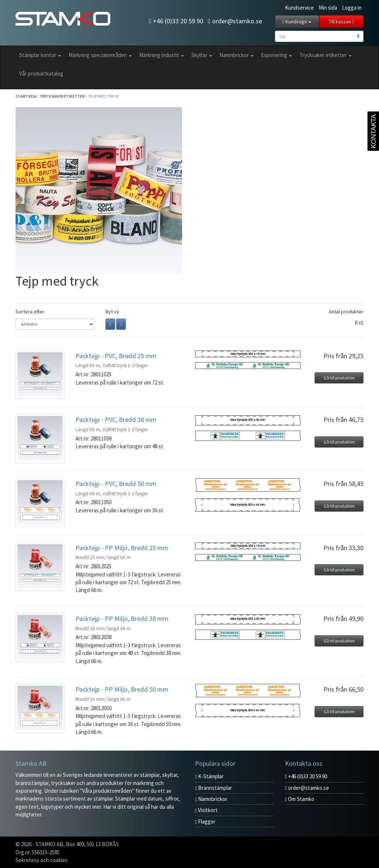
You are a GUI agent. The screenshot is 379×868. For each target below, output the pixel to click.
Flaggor (205, 822)
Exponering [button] (276, 55)
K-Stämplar (209, 776)
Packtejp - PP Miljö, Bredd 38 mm (122, 618)
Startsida (26, 96)
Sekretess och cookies (42, 860)
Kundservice (299, 8)
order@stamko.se (235, 21)
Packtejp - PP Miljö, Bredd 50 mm (122, 689)
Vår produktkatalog (41, 74)
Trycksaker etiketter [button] (326, 55)
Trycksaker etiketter (62, 96)
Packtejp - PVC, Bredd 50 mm (116, 484)
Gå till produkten (339, 378)
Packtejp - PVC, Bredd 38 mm (116, 420)
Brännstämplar (214, 788)
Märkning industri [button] (162, 55)
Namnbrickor (211, 799)
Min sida (328, 8)
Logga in (352, 8)
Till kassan (341, 21)
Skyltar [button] (202, 55)
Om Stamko (300, 799)
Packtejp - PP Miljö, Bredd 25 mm (122, 548)
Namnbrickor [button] (237, 55)
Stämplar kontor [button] (40, 55)
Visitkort (206, 810)
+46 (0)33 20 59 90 (176, 21)
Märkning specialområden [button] (100, 55)
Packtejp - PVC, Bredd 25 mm (116, 356)
